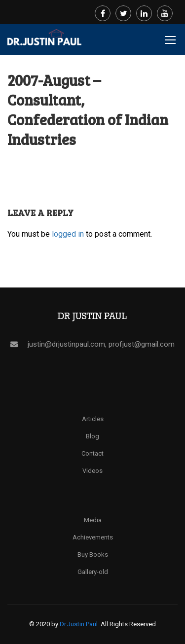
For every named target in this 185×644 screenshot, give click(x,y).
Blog (92, 436)
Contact (92, 453)
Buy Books (93, 555)
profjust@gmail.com (142, 344)
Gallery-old (93, 572)
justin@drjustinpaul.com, (68, 344)
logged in (68, 234)
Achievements (93, 537)
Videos (92, 471)
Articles (93, 419)
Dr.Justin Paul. (80, 624)
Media (93, 520)
